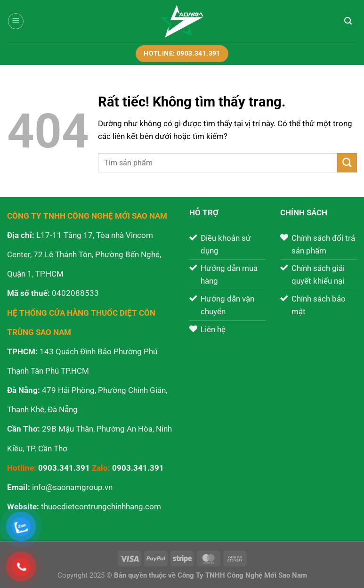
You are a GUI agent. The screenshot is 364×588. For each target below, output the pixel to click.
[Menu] (16, 21)
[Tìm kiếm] (348, 21)
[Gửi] (347, 163)
